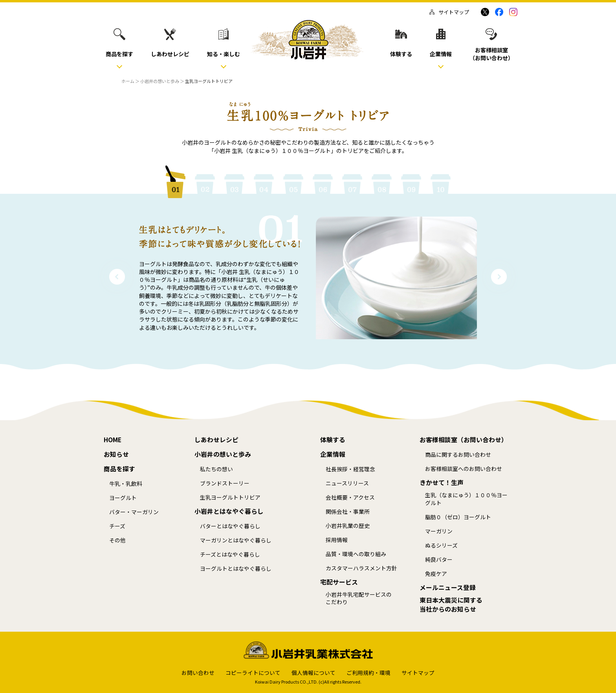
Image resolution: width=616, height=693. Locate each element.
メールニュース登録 (448, 588)
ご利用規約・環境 (368, 673)
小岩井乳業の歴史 (348, 526)
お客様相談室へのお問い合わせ (464, 469)
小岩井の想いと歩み (160, 81)
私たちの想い (216, 469)
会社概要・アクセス (350, 497)
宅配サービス (339, 582)
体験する (333, 440)
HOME (113, 440)
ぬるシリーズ (441, 545)
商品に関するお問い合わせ (458, 455)
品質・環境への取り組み (356, 554)
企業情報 (333, 454)
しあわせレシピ (216, 440)
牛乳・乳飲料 (126, 484)
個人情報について (313, 673)
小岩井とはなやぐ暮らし (229, 511)
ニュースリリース (347, 483)
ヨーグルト (123, 498)
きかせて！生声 (442, 483)
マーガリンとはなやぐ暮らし (236, 540)
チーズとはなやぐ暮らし (230, 554)
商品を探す (119, 469)
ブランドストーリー (225, 483)
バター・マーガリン (134, 512)
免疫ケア (436, 574)
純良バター (439, 560)
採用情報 (337, 540)
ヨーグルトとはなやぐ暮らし (236, 569)
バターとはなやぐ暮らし (230, 526)
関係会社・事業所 (348, 512)
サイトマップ (449, 12)
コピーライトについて (253, 673)
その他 (117, 540)
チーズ (117, 526)
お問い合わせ (198, 673)
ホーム (128, 81)
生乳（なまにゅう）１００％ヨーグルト (466, 499)
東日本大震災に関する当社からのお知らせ (451, 605)
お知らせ (116, 454)
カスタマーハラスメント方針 (361, 568)
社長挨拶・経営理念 (350, 469)
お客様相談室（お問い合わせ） (464, 440)
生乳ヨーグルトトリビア (230, 497)
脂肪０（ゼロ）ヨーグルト (458, 517)
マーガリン (439, 531)
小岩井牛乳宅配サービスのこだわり (359, 598)
